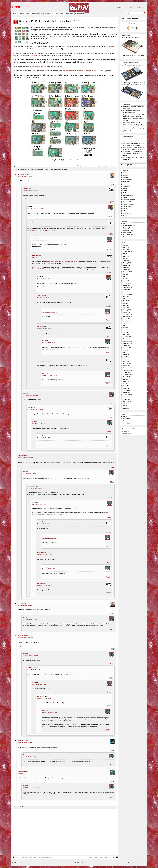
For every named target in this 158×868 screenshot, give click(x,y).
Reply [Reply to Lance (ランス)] (113, 751)
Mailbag (125, 188)
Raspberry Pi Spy (128, 230)
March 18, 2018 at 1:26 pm (50, 713)
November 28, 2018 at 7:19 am (26, 773)
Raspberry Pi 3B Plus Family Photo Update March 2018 (49, 21)
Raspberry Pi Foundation (130, 228)
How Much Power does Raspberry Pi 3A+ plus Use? (103, 857)
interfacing (126, 182)
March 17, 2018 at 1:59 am (35, 670)
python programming (129, 195)
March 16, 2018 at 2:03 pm (45, 524)
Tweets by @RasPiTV (127, 165)
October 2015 (127, 319)
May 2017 (126, 279)
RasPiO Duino (127, 206)
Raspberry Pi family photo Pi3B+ (109, 166)
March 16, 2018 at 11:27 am (45, 298)
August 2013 (126, 377)
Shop (28, 14)
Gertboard (126, 175)
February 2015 (127, 337)
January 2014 (127, 366)
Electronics (126, 173)
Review (125, 209)
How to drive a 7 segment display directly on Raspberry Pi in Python (132, 153)
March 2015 (126, 334)
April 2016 (126, 305)
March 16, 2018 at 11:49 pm (45, 585)
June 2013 (126, 381)
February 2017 (127, 283)
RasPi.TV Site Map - (129, 18)
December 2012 (127, 395)
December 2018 (127, 252)
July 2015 (126, 325)
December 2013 (127, 368)
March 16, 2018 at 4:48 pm (25, 605)
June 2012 (126, 408)
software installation (128, 211)
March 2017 (126, 281)
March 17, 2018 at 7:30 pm (40, 684)
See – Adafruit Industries (130, 237)
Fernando (21, 603)
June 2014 (126, 355)
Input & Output (80, 14)
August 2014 (126, 350)
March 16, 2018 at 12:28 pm (25, 458)
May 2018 (126, 259)
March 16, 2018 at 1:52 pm (35, 488)
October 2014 (127, 346)
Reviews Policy (82, 863)
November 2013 (127, 370)
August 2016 (126, 296)
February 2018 (127, 263)
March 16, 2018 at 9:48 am (25, 177)
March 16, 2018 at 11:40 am (45, 329)
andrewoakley (22, 174)
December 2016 (127, 288)
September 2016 (128, 294)
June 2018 (126, 256)
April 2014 (126, 359)
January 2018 (127, 265)
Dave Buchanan (42, 553)
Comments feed (128, 421)
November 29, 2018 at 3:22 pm (31, 788)
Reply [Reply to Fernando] (113, 613)
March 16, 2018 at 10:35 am (35, 209)
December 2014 (127, 341)
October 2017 (127, 270)
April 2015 (126, 332)
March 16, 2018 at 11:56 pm (30, 656)
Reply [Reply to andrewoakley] (113, 184)
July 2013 (126, 379)
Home (15, 14)
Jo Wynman (21, 636)
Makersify (126, 223)
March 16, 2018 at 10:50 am (40, 424)
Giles (125, 152)
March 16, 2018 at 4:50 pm (50, 569)
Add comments (112, 24)
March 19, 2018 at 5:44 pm (25, 743)
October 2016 (127, 292)
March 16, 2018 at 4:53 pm (30, 619)
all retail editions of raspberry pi (93, 166)
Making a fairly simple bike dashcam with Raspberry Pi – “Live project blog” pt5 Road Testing (133, 129)
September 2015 (128, 321)
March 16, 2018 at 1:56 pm (40, 504)
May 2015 (126, 330)
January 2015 (127, 339)
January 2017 (127, 285)
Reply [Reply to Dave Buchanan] (109, 563)
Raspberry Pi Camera (129, 200)
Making (125, 191)
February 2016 (127, 310)
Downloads (35, 14)
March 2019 (126, 250)
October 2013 (127, 372)
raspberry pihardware (129, 204)
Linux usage (59, 14)
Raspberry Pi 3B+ (41, 66)
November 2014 (127, 343)
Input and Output (128, 180)
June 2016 (126, 301)
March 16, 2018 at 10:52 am (40, 257)
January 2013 (127, 393)
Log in (125, 416)
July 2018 (126, 254)
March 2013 (126, 388)
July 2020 (126, 245)
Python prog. (69, 14)
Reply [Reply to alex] (111, 217)
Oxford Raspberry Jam (129, 226)
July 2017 (126, 274)
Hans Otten (21, 456)
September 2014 (128, 348)
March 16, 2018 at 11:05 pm (25, 638)
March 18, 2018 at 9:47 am (45, 698)
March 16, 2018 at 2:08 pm (50, 538)
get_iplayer (126, 177)
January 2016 (127, 312)
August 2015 (126, 323)
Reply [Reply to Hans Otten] (113, 467)
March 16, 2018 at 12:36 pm (50, 375)
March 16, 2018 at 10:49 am (40, 240)
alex (22, 166)
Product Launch (26, 24)
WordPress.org (127, 423)
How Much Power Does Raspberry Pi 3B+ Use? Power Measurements (33, 857)
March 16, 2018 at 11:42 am (50, 343)
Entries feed (126, 419)
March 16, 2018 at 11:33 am (50, 312)
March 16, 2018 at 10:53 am (45, 438)
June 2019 (126, 247)
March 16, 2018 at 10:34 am (30, 395)
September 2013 (128, 375)
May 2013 (126, 384)
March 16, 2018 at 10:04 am (30, 191)
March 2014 (126, 361)
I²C (42, 14)
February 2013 (127, 390)
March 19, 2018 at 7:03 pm (30, 757)
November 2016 (127, 290)
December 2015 (127, 314)
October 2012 (127, 399)
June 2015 (126, 328)
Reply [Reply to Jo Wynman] (113, 649)
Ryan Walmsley (35, 55)
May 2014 (126, 357)
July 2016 (126, 299)
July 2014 (126, 352)
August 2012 (126, 404)
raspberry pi (49, 14)
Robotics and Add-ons (129, 235)
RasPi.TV (20, 7)
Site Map (21, 14)
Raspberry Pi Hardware (36, 24)
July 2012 (126, 406)
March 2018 (126, 261)
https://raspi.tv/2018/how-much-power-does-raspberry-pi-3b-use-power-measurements (56, 269)
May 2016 (126, 303)
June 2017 (126, 276)
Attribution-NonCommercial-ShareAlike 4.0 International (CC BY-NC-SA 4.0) (82, 71)
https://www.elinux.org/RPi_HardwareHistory (39, 230)
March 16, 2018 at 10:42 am (35, 224)
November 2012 (127, 397)
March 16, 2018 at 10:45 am (35, 409)
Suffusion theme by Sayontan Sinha (137, 863)
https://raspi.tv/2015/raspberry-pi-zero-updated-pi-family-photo (61, 262)
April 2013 (126, 386)
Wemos (125, 215)
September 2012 (128, 402)
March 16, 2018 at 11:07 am (45, 279)
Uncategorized (127, 213)
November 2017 (127, 267)
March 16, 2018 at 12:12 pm (45, 361)
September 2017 (128, 272)
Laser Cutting (127, 184)
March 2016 (126, 308)
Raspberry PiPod (128, 232)
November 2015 (127, 317)
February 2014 (127, 364)
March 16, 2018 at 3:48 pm (45, 555)
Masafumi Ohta (111, 47)
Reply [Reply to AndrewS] (112, 202)
